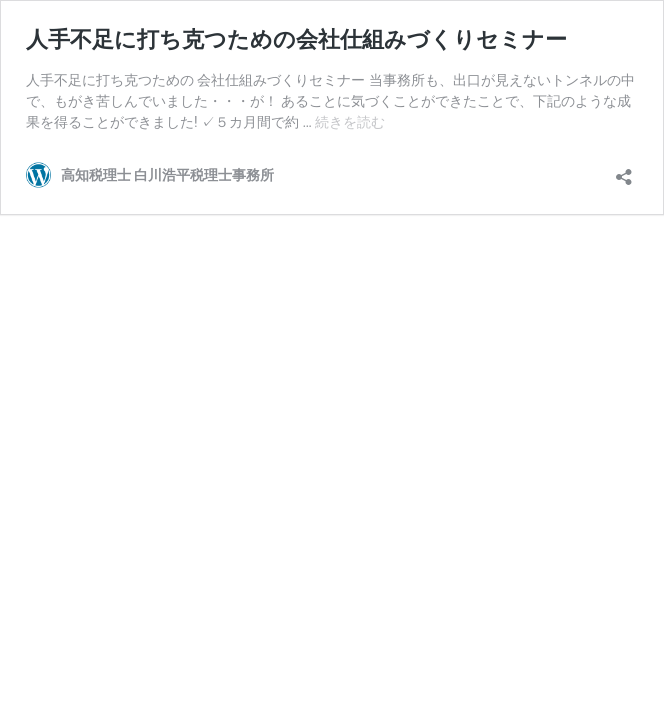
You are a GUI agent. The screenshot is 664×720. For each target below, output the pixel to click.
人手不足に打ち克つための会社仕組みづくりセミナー (296, 39)
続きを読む (350, 122)
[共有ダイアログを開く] (624, 170)
